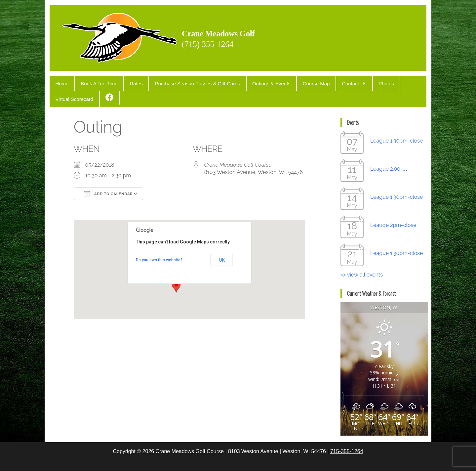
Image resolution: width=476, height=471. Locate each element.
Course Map (289, 82)
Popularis (287, 460)
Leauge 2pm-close (393, 207)
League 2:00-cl (389, 151)
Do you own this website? (159, 242)
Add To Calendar (108, 175)
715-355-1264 (347, 433)
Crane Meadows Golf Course (238, 147)
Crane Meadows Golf (240, 32)
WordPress (239, 460)
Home (59, 82)
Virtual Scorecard (384, 82)
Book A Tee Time (92, 82)
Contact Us (322, 82)
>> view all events (362, 257)
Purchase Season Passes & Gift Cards (180, 82)
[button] (176, 268)
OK (222, 242)
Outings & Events (249, 82)
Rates (124, 82)
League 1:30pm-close (397, 123)
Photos (350, 82)
